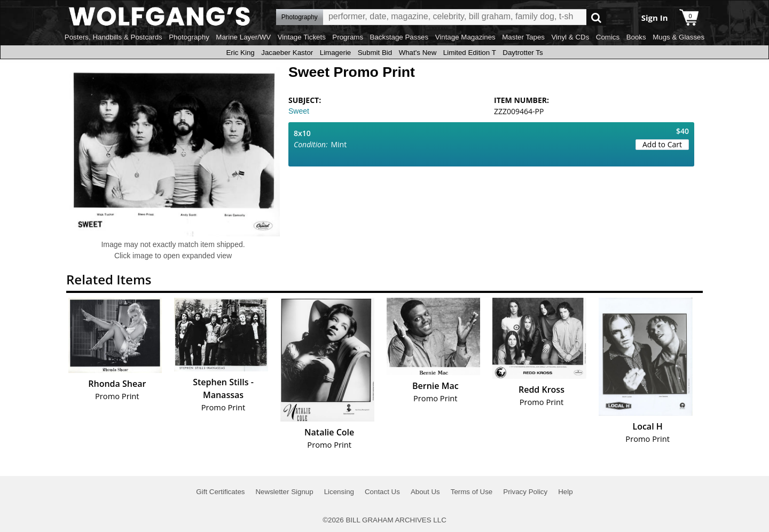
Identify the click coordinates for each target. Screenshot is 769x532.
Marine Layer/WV (243, 37)
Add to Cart (662, 144)
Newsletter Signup (284, 492)
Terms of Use (472, 492)
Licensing (339, 492)
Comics (608, 37)
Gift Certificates (220, 492)
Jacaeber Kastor (287, 53)
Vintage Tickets (302, 37)
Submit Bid (375, 53)
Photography (189, 37)
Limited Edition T (470, 53)
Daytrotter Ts (523, 53)
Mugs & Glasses (678, 37)
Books (636, 37)
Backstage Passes (399, 37)
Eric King (240, 53)
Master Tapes (523, 37)
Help (565, 492)
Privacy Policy (525, 492)
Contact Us (382, 492)
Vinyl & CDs (570, 37)
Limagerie (336, 53)
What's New (418, 53)
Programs (348, 37)
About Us (425, 492)
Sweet (299, 111)
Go (596, 17)
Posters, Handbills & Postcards (113, 37)
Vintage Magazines (465, 37)
